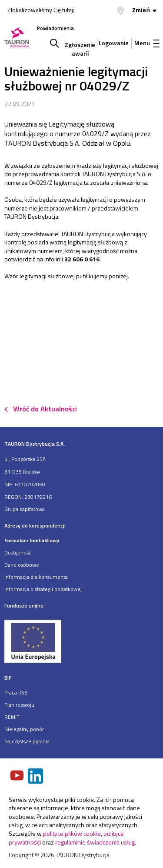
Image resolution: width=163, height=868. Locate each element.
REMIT (12, 717)
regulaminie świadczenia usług (95, 842)
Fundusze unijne (24, 606)
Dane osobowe (22, 565)
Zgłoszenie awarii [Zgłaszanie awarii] (80, 47)
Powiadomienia (55, 28)
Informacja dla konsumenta (36, 577)
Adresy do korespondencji (35, 526)
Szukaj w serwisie (55, 43)
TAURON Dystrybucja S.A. (35, 444)
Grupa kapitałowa (25, 509)
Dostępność (18, 553)
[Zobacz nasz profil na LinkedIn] (36, 777)
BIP (8, 678)
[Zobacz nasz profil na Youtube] (18, 776)
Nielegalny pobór (24, 729)
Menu (147, 43)
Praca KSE (16, 693)
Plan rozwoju (19, 705)
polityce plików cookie (72, 833)
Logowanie (114, 43)
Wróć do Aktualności (45, 409)
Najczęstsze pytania (27, 741)
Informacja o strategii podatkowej (43, 589)
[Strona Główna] (17, 38)
